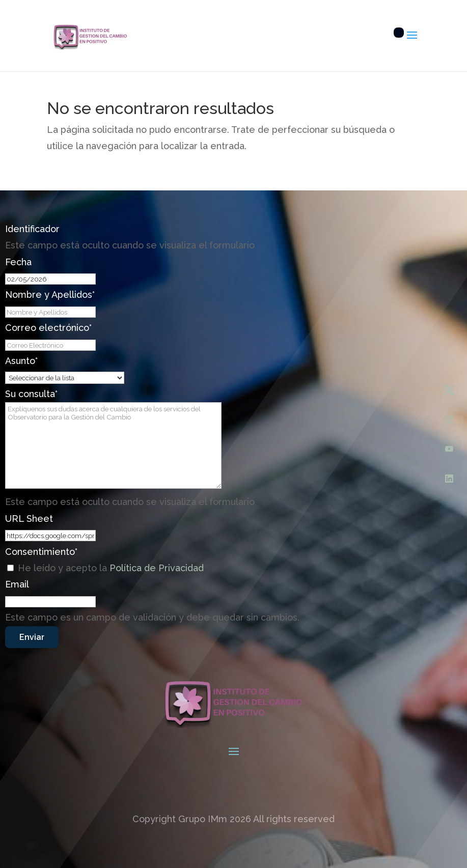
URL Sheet (29, 519)
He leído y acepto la (111, 568)
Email (17, 584)
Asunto (21, 361)
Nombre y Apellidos (50, 295)
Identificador (32, 229)
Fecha (18, 262)
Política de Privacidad (157, 568)
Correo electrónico (48, 328)
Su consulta (31, 394)
